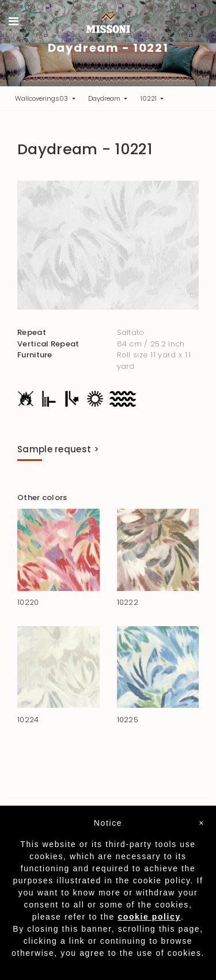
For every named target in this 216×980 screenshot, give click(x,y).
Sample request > (58, 449)
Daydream (105, 98)
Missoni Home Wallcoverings (108, 22)
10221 (149, 98)
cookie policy (149, 917)
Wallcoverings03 (42, 98)
